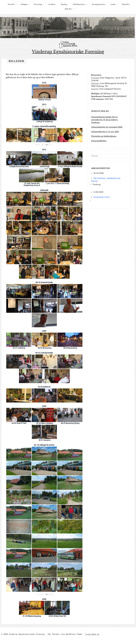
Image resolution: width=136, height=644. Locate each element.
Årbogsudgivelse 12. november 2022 (107, 127)
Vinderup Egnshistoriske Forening (68, 52)
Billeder (68, 9)
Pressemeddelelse (99, 141)
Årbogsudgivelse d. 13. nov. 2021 (105, 132)
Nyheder (126, 4)
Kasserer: (95, 89)
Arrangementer (98, 4)
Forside (11, 4)
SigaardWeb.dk (92, 634)
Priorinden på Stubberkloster (104, 136)
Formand (95, 78)
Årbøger (24, 4)
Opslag (64, 4)
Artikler (52, 4)
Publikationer (79, 4)
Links (113, 4)
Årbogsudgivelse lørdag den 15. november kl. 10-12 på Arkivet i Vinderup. (105, 120)
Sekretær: (95, 83)
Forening (38, 4)
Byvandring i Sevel (102, 197)
